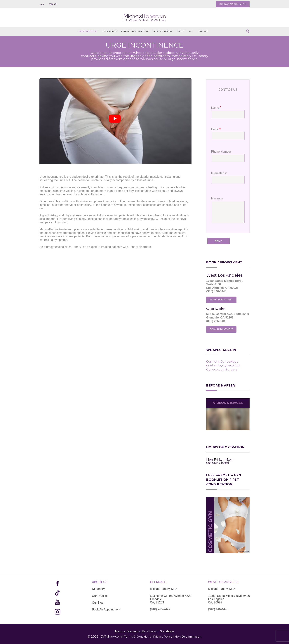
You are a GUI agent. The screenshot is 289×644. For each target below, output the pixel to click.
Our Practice (100, 596)
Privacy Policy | (163, 637)
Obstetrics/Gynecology (223, 365)
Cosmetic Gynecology (222, 362)
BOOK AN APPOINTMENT (233, 4)
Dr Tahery (98, 589)
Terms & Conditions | (138, 637)
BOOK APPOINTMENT (221, 300)
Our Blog (98, 603)
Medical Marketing (128, 631)
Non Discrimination (188, 637)
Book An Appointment (106, 609)
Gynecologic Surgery (222, 369)
